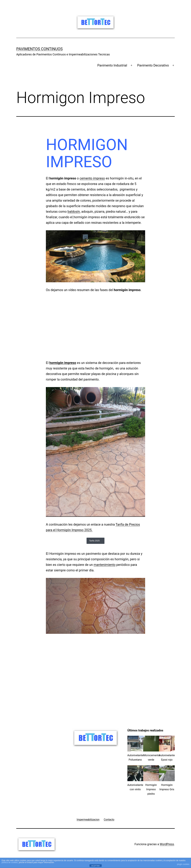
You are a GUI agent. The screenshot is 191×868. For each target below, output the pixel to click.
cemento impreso (92, 178)
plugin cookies (183, 864)
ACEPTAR (95, 866)
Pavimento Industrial (112, 65)
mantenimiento (105, 565)
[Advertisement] (95, 662)
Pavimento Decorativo (153, 65)
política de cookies (10, 862)
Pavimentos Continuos (39, 49)
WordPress (167, 844)
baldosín (74, 212)
